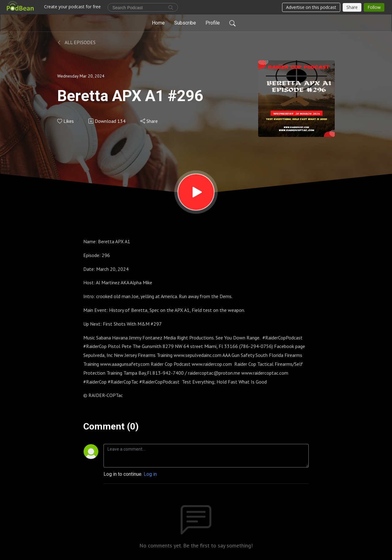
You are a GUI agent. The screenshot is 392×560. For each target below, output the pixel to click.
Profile (213, 23)
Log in (150, 474)
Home (158, 23)
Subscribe (185, 23)
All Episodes (76, 42)
